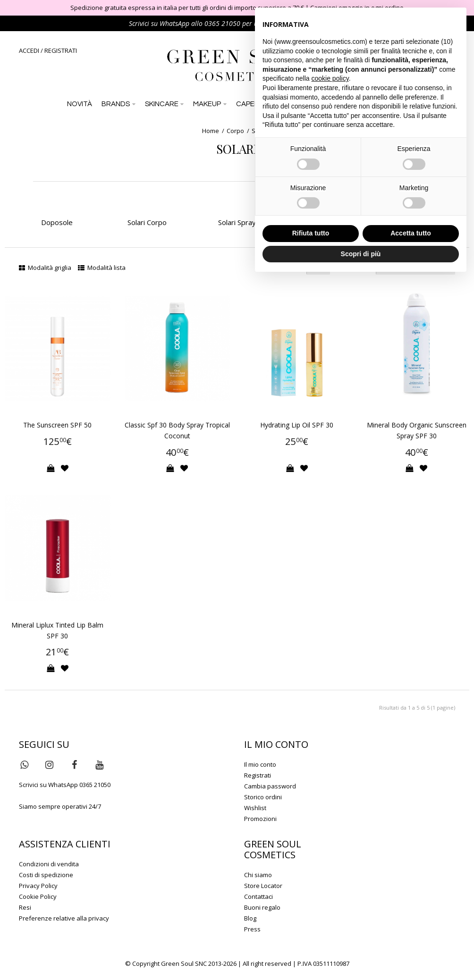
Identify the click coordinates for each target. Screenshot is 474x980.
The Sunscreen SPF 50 (57, 425)
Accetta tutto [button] (411, 233)
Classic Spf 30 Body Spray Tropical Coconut (177, 430)
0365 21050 (222, 23)
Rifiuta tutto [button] (311, 233)
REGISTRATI (61, 50)
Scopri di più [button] (361, 254)
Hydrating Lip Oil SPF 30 (297, 425)
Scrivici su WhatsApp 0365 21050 (65, 785)
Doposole (57, 222)
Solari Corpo (147, 222)
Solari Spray (237, 222)
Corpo (235, 131)
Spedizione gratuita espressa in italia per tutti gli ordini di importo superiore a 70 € (187, 8)
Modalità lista (102, 268)
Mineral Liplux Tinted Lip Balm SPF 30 (57, 630)
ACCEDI (29, 50)
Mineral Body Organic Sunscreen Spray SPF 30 (417, 430)
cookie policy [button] (330, 78)
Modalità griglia (45, 268)
